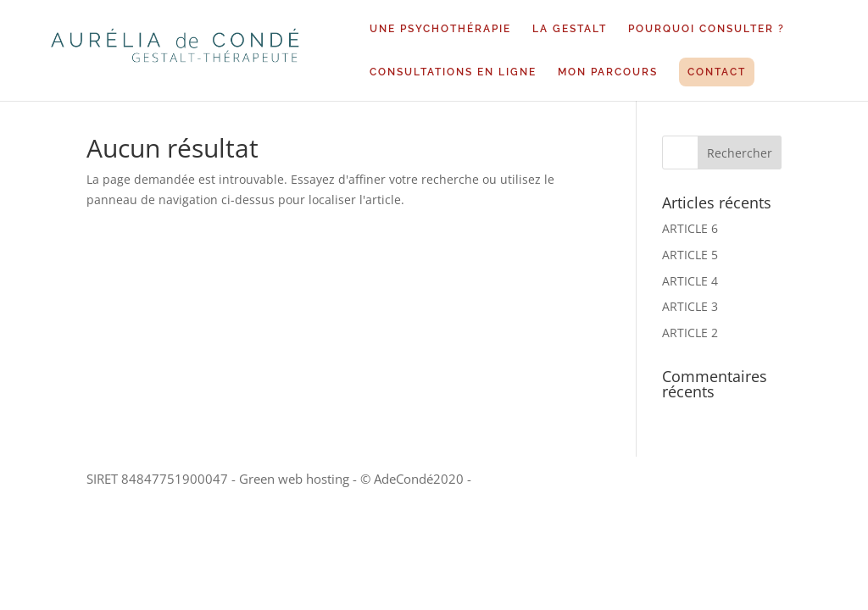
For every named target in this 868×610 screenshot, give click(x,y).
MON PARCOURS (608, 72)
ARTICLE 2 (690, 333)
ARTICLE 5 (690, 255)
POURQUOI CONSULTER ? (707, 29)
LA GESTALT (570, 29)
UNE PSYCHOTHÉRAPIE (440, 29)
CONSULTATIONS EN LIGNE (453, 72)
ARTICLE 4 (690, 281)
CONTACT (717, 72)
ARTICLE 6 (690, 228)
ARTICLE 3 (690, 306)
